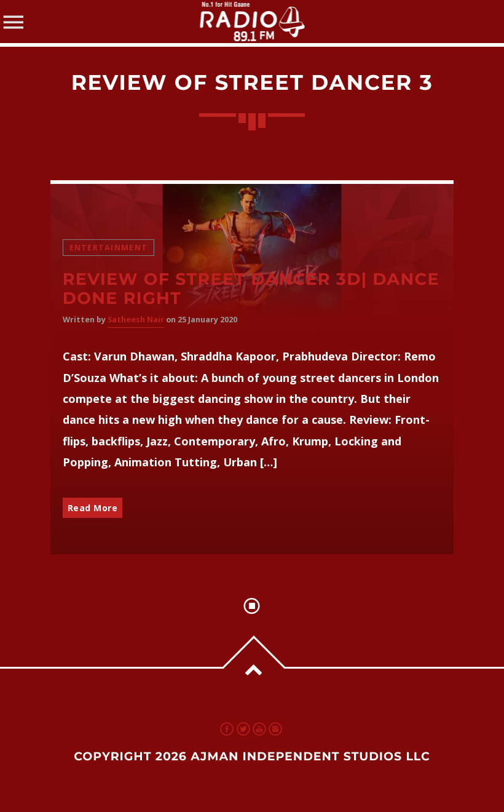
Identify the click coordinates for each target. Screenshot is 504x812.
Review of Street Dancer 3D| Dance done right (251, 289)
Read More (93, 508)
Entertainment (108, 248)
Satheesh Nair (136, 320)
